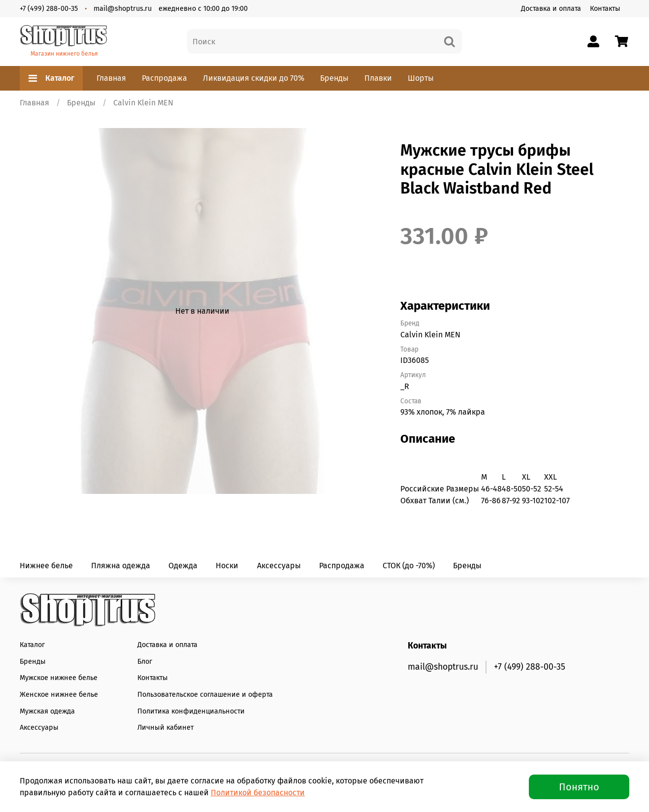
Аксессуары (279, 566)
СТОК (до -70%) (409, 566)
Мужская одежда (47, 711)
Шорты (421, 78)
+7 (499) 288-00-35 (49, 9)
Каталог (51, 78)
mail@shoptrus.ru (123, 9)
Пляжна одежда (121, 566)
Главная (111, 78)
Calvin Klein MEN (143, 103)
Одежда (183, 566)
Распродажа (164, 78)
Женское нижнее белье (59, 695)
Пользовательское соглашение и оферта (205, 695)
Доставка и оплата (551, 9)
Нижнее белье (46, 566)
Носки (227, 566)
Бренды (334, 78)
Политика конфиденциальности (191, 711)
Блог (145, 662)
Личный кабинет (165, 728)
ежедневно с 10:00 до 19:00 (203, 9)
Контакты (605, 9)
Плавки (378, 78)
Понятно (579, 787)
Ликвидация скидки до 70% (254, 78)
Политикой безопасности (258, 793)
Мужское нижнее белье (59, 678)
